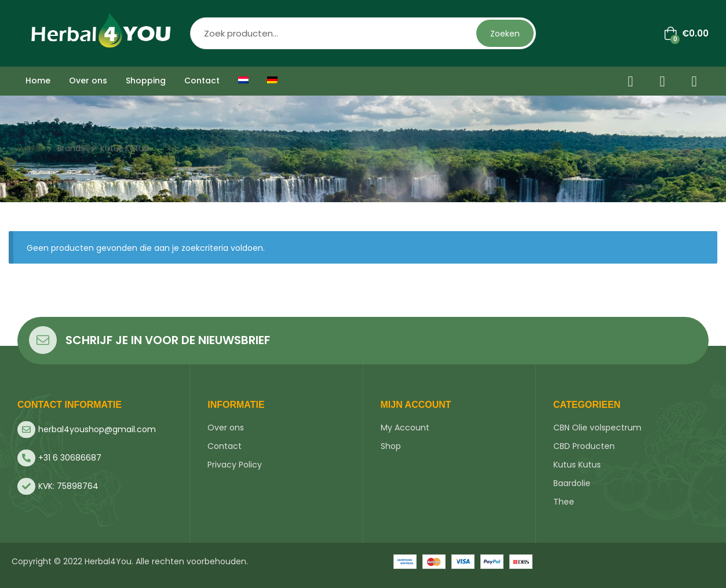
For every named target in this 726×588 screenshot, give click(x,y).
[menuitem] (243, 81)
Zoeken (505, 34)
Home (30, 148)
